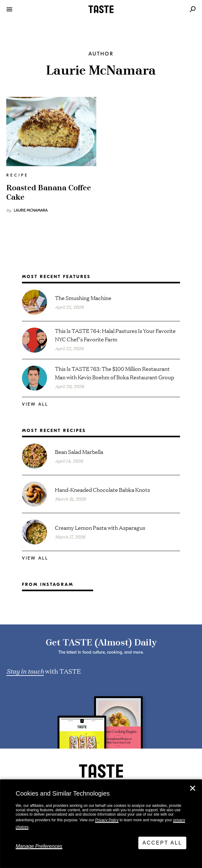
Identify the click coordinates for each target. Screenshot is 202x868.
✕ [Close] (193, 788)
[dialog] (101, 824)
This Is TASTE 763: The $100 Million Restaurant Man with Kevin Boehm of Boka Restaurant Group (114, 373)
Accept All (162, 843)
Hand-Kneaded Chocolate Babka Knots (102, 489)
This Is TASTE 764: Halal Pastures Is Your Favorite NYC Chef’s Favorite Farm (115, 335)
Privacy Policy (107, 820)
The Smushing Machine (83, 298)
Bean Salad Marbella (79, 452)
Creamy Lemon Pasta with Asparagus (100, 527)
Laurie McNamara (31, 210)
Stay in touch (25, 671)
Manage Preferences (39, 846)
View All (35, 404)
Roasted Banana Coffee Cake (49, 193)
